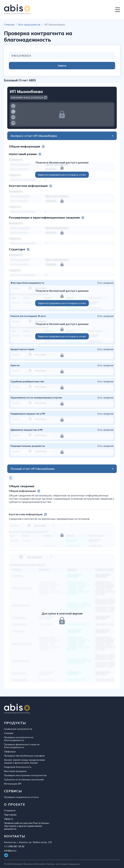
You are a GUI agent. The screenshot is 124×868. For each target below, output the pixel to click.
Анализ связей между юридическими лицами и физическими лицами (24, 761)
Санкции (9, 733)
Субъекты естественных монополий (24, 780)
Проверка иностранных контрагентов (25, 775)
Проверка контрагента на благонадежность (19, 739)
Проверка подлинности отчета (21, 797)
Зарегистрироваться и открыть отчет (62, 175)
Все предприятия (29, 24)
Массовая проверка (15, 771)
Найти (62, 66)
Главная (9, 24)
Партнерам (10, 815)
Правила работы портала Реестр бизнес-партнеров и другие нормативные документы (27, 826)
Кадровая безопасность (18, 767)
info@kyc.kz (10, 851)
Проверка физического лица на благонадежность (22, 746)
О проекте (10, 810)
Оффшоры (10, 751)
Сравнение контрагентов (18, 729)
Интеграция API (13, 784)
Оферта (8, 819)
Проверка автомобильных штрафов (24, 756)
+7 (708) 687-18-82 (14, 846)
